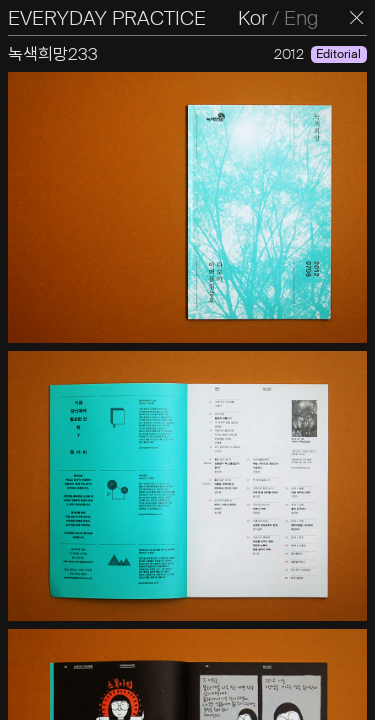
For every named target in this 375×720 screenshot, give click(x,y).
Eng (301, 18)
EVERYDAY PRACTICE (107, 18)
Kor (252, 18)
